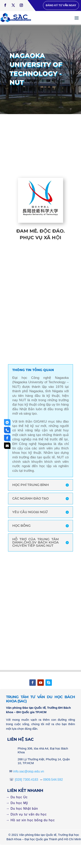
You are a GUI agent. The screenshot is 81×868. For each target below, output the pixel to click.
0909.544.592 (53, 780)
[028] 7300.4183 (27, 780)
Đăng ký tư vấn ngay (61, 5)
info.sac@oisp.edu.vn (29, 771)
